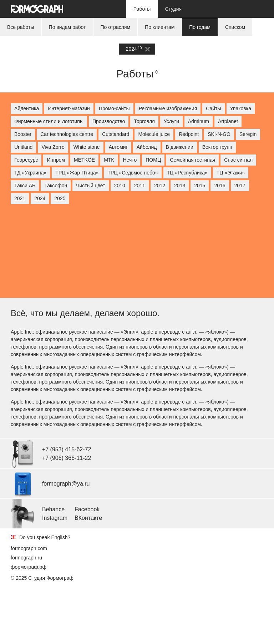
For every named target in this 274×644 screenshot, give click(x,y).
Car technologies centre (67, 134)
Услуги (171, 121)
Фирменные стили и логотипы (49, 121)
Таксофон (56, 186)
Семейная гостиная (192, 160)
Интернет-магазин (69, 108)
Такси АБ (25, 186)
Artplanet (228, 121)
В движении (180, 147)
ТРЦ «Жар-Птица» (77, 173)
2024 (138, 49)
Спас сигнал (238, 160)
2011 (140, 186)
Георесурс (26, 160)
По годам (200, 27)
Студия (173, 9)
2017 (240, 186)
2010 (120, 186)
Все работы (21, 27)
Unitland (23, 147)
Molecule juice (154, 134)
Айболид (147, 147)
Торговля (144, 121)
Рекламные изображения (168, 108)
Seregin (248, 134)
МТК (109, 160)
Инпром (56, 160)
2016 (220, 186)
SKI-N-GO (219, 134)
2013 (180, 186)
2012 (160, 186)
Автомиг (118, 147)
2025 (60, 198)
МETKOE (84, 160)
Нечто (130, 160)
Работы (142, 9)
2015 (200, 186)
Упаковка (241, 108)
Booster (23, 134)
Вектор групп (217, 147)
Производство (109, 121)
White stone (87, 147)
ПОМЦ (153, 160)
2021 (20, 198)
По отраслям (116, 27)
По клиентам (160, 27)
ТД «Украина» (30, 173)
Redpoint (189, 134)
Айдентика (27, 108)
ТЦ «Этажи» (231, 173)
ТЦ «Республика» (187, 173)
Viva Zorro (53, 147)
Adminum (199, 121)
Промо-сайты (114, 108)
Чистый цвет (90, 186)
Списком (235, 27)
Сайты (213, 108)
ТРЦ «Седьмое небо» (133, 173)
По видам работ (67, 27)
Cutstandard (116, 134)
